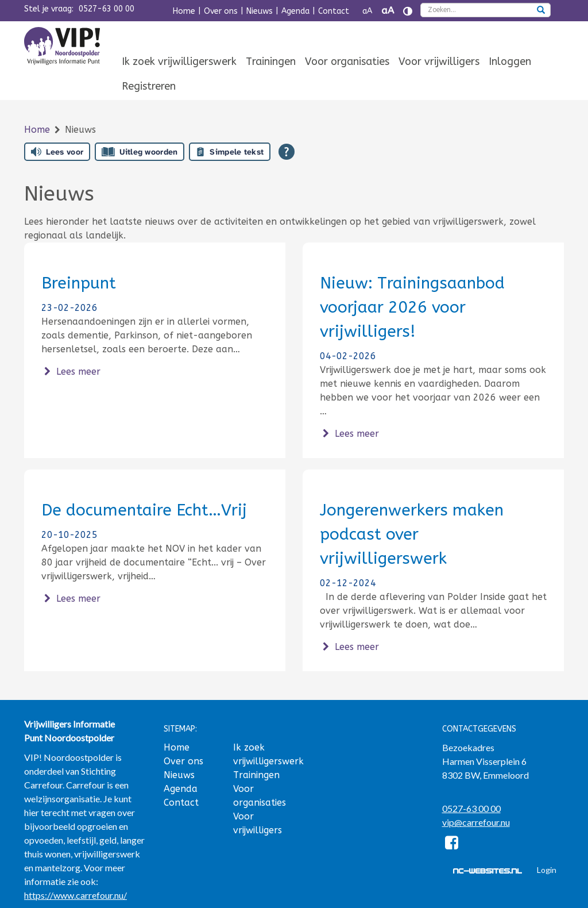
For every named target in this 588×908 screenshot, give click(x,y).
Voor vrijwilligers (439, 61)
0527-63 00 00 (107, 9)
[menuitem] (179, 62)
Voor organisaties (347, 61)
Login (547, 870)
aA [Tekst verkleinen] (367, 11)
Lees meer (71, 372)
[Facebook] (452, 844)
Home (184, 11)
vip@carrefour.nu (476, 822)
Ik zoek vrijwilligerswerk (179, 61)
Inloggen (510, 61)
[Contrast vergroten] (408, 11)
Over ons (221, 11)
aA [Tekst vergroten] (388, 11)
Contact (334, 11)
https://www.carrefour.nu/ (76, 895)
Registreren (149, 86)
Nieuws (260, 11)
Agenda (295, 11)
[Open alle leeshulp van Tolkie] (287, 152)
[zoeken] (541, 11)
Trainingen (271, 61)
